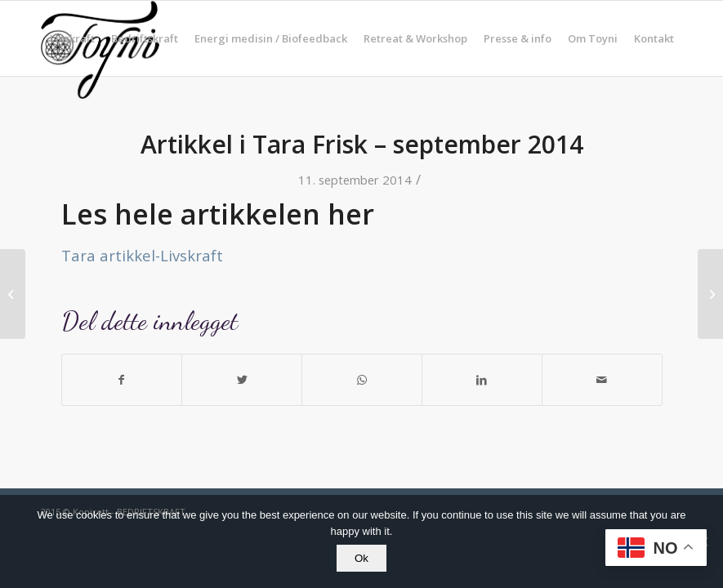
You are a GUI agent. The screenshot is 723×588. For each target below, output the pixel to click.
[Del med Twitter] (242, 380)
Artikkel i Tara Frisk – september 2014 (362, 144)
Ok (361, 558)
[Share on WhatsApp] (362, 380)
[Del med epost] (602, 380)
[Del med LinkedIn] (482, 380)
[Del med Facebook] (122, 380)
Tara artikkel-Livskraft (142, 255)
